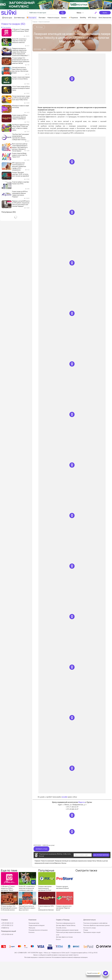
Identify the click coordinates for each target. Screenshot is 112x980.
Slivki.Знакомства (105, 18)
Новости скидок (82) (13, 24)
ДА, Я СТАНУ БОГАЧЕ (101, 855)
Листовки (42, 18)
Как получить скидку (90, 928)
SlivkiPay (83, 18)
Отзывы (86, 930)
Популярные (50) (9, 212)
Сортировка (6, 27)
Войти (105, 13)
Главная (35, 22)
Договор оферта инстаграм (64, 937)
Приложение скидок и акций (92, 932)
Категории (8, 18)
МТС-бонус (92, 18)
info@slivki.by (5, 928)
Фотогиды (39, 27)
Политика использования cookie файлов (95, 923)
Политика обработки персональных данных (96, 925)
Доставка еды (19, 18)
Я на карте (32, 18)
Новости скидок (53, 18)
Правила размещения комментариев (67, 930)
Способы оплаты (61, 928)
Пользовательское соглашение (38, 930)
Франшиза (32, 928)
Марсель (82, 802)
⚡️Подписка (73, 18)
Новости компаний (44, 22)
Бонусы (58, 939)
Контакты (32, 932)
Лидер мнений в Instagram (37, 925)
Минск (79, 13)
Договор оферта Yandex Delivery (66, 925)
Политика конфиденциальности (66, 923)
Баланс (64, 18)
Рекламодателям (34, 923)
